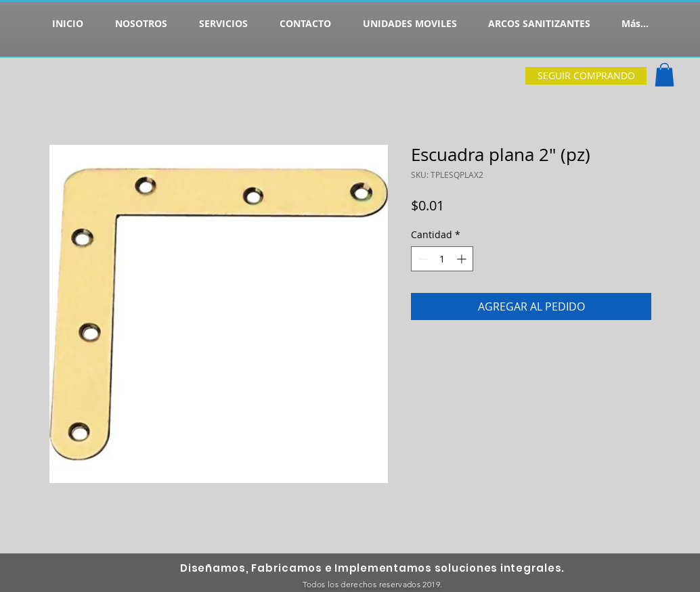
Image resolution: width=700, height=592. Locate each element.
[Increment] (463, 259)
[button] (664, 75)
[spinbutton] (442, 259)
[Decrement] (421, 259)
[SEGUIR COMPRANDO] (586, 76)
